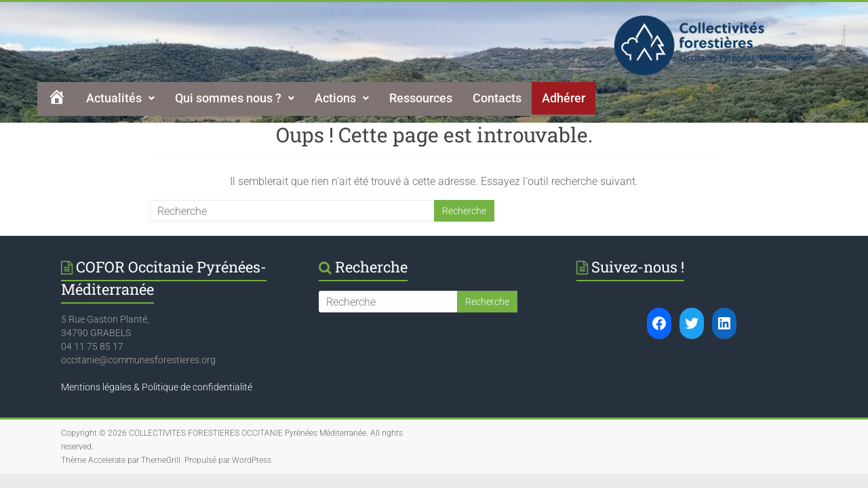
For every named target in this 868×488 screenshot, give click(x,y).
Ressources (421, 98)
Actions (342, 98)
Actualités (120, 98)
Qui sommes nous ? (235, 98)
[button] (120, 98)
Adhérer (564, 98)
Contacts (497, 98)
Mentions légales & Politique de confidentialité (157, 387)
